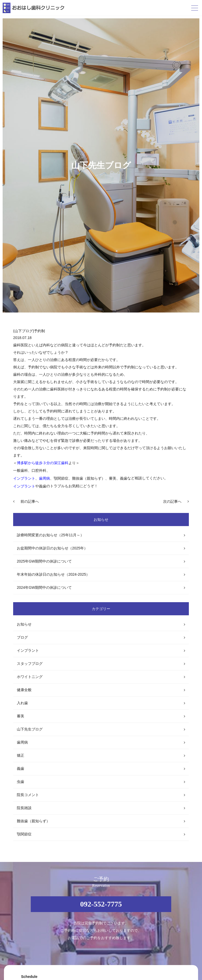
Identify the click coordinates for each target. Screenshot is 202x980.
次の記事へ (172, 501)
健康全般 (24, 690)
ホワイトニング (30, 677)
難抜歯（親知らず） (33, 821)
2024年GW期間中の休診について (44, 587)
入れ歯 (22, 703)
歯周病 (22, 742)
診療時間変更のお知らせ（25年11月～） (50, 535)
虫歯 (21, 782)
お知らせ (24, 624)
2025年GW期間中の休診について (44, 561)
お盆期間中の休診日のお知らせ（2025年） (52, 548)
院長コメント (28, 795)
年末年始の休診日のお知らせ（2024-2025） (53, 574)
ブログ (22, 637)
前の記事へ (30, 501)
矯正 (21, 755)
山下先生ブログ (30, 729)
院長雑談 (24, 808)
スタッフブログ (30, 664)
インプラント (28, 650)
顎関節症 (24, 834)
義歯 (21, 769)
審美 (21, 716)
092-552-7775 (101, 904)
